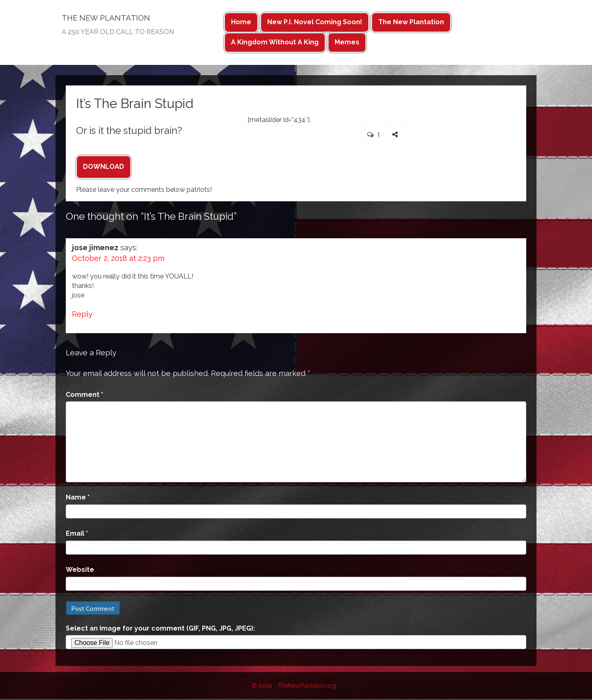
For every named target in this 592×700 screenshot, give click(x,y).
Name (78, 497)
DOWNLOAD (104, 167)
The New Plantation (411, 22)
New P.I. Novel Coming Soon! (315, 22)
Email (77, 533)
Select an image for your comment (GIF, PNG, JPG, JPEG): (160, 628)
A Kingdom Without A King (275, 42)
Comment (84, 395)
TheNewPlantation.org (307, 686)
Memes (347, 42)
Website (80, 570)
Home (241, 22)
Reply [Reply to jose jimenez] (82, 314)
